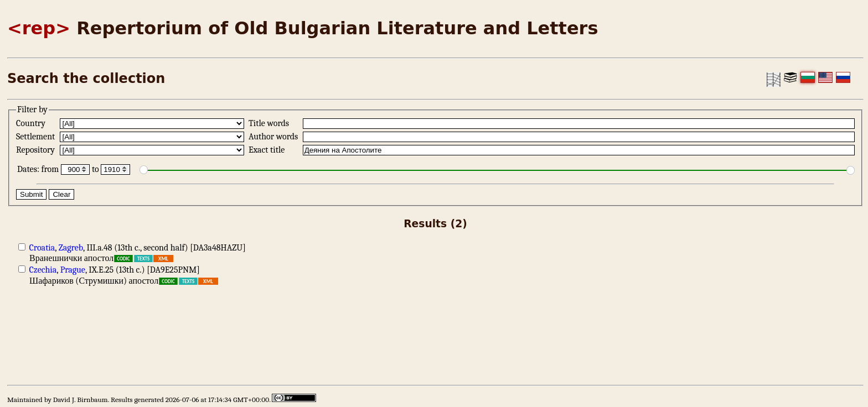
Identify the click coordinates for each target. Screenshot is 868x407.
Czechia (43, 270)
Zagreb (71, 248)
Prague (73, 270)
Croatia (42, 248)
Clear (61, 194)
